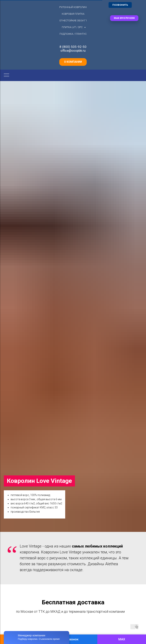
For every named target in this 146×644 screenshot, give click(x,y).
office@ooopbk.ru (73, 51)
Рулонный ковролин (73, 7)
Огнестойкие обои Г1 (73, 21)
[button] (124, 18)
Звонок (73, 639)
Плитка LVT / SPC (73, 27)
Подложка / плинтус (73, 34)
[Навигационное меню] (6, 75)
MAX (122, 639)
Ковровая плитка (73, 14)
